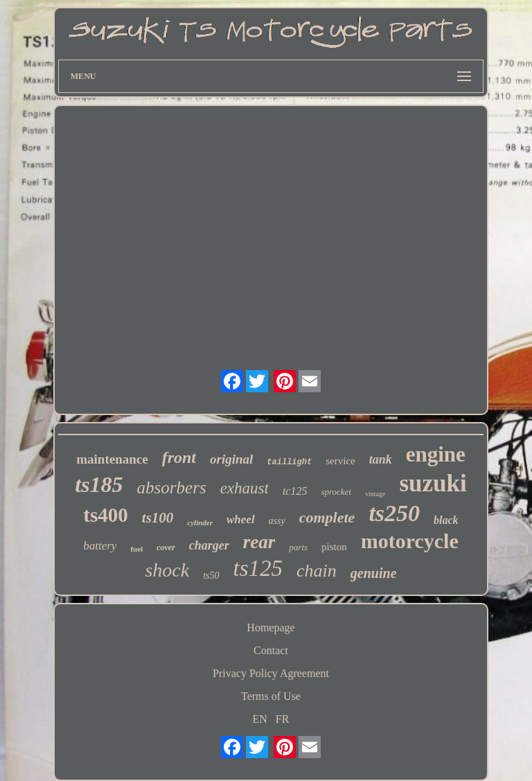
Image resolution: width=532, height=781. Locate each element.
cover (166, 547)
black (446, 520)
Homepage (271, 628)
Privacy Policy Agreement (271, 673)
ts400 (105, 515)
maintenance (112, 459)
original (231, 459)
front (179, 457)
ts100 (158, 518)
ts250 (394, 513)
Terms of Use (271, 696)
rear (259, 542)
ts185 (99, 484)
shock (167, 570)
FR (283, 719)
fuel (136, 549)
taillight (289, 462)
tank (381, 459)
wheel (241, 519)
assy (277, 521)
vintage (375, 494)
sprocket (336, 492)
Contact (271, 650)
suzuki (433, 483)
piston (334, 547)
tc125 (295, 491)
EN (260, 719)
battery (100, 546)
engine (436, 454)
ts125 (258, 568)
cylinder (200, 523)
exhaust (245, 488)
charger (209, 545)
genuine (374, 573)
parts (298, 547)
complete (327, 517)
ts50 (211, 576)
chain (317, 571)
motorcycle (410, 541)
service (340, 461)
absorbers (172, 488)
